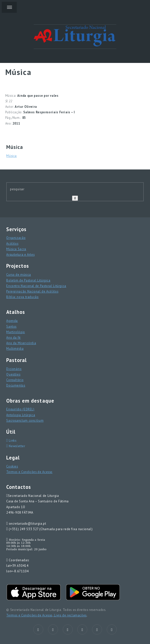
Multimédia (15, 348)
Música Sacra (16, 249)
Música (11, 156)
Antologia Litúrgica (21, 415)
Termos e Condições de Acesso (29, 472)
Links (12, 440)
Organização (16, 238)
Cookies (12, 466)
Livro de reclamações (70, 615)
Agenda (12, 321)
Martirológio (16, 332)
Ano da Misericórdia (21, 343)
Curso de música (19, 274)
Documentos (16, 385)
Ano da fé (13, 337)
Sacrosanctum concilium (25, 420)
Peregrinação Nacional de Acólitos (32, 291)
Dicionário (14, 369)
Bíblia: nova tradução (22, 297)
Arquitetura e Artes (20, 254)
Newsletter (17, 446)
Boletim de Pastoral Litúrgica (28, 280)
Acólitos (12, 243)
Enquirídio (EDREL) (20, 409)
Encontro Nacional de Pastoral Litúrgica (36, 286)
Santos (11, 326)
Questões (13, 374)
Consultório (15, 380)
